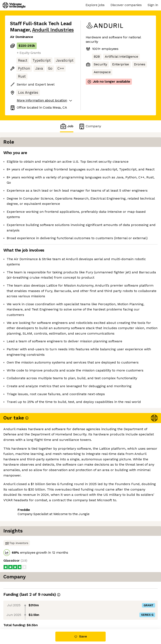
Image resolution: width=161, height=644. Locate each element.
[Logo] (14, 5)
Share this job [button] (22, 611)
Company (90, 126)
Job (67, 126)
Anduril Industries (53, 30)
